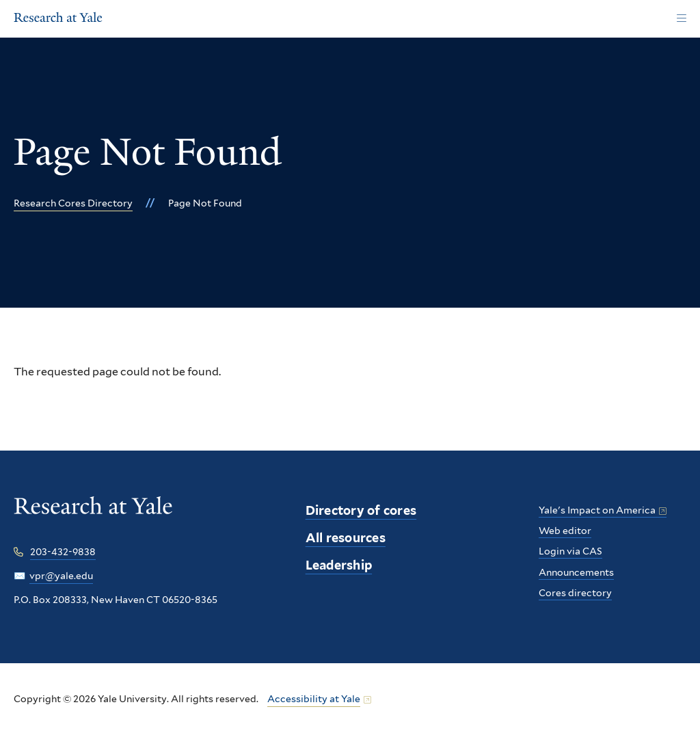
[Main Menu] (681, 19)
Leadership (339, 565)
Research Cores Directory (73, 203)
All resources (346, 538)
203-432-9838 (63, 552)
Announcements (576, 572)
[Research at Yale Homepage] (58, 19)
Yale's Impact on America (597, 510)
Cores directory (575, 593)
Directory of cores (361, 510)
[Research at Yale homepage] (93, 515)
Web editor (565, 531)
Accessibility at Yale (314, 699)
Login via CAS (570, 551)
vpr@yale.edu (61, 576)
